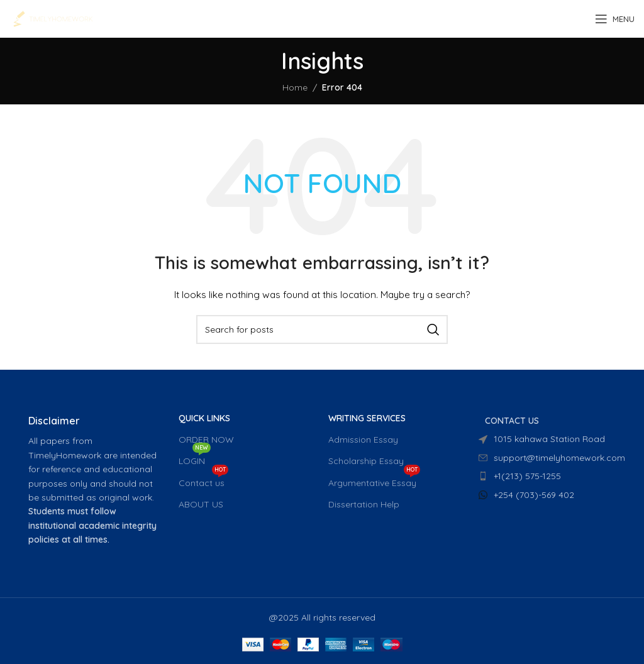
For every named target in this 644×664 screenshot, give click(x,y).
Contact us (203, 480)
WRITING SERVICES (367, 418)
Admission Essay (363, 440)
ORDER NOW (206, 440)
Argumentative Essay (374, 480)
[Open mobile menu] (615, 19)
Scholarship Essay (366, 461)
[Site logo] (53, 18)
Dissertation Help (364, 504)
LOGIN (195, 458)
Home (295, 87)
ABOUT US (201, 504)
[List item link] (547, 476)
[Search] (322, 329)
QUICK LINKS (204, 418)
